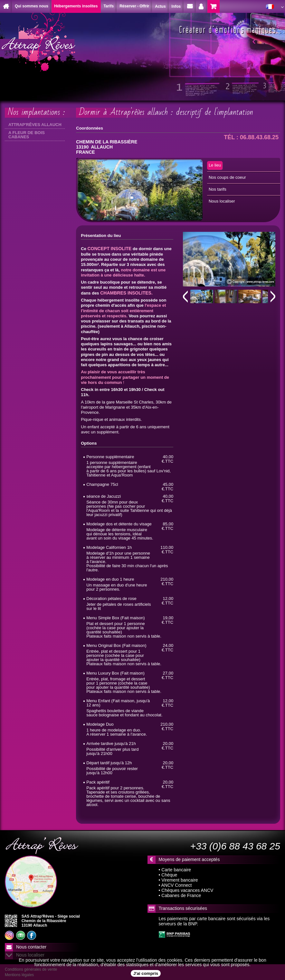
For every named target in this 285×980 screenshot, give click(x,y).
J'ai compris (146, 973)
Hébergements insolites (76, 6)
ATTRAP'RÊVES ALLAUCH (35, 125)
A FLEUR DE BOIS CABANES (27, 135)
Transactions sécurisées (183, 908)
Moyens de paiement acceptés (189, 859)
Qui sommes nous (32, 6)
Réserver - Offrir (134, 6)
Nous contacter (31, 947)
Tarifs (109, 6)
